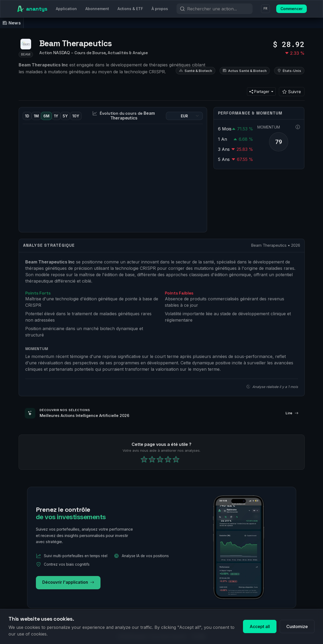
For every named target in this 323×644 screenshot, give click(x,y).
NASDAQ (62, 53)
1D (27, 116)
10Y (76, 116)
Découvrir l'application (68, 583)
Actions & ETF (130, 9)
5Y (65, 116)
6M (46, 116)
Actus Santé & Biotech (245, 71)
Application (66, 9)
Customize (297, 626)
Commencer (291, 9)
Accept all (260, 626)
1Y (56, 116)
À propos (160, 9)
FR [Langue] (265, 9)
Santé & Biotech (196, 71)
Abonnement (97, 9)
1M (36, 116)
